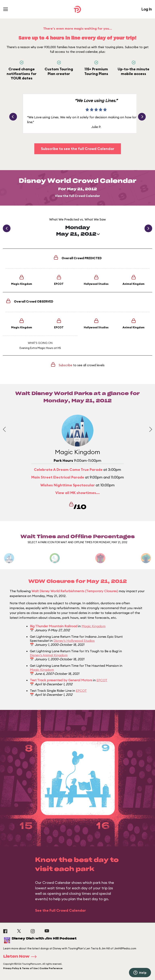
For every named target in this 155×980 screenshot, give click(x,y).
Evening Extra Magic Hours (36, 348)
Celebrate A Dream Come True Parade (68, 470)
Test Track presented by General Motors (61, 680)
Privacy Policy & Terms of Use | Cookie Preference (33, 968)
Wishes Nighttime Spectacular (68, 485)
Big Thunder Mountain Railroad (54, 626)
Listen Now (21, 957)
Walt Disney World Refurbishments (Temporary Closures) (75, 591)
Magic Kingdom (94, 626)
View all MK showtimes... (77, 493)
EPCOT (102, 680)
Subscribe (65, 365)
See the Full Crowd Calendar (61, 910)
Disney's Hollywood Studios (74, 641)
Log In (147, 9)
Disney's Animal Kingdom (49, 655)
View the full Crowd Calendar (77, 196)
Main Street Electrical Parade (58, 477)
